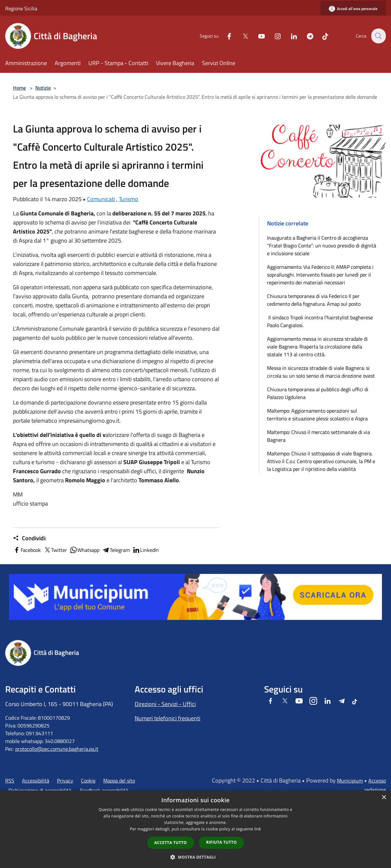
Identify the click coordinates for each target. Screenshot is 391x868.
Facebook (27, 550)
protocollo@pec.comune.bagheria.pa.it (57, 749)
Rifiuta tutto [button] (222, 842)
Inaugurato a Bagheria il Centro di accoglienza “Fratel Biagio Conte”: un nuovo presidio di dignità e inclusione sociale (322, 246)
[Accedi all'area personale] (353, 9)
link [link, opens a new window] (258, 829)
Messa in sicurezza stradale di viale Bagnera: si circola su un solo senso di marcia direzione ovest (321, 372)
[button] (195, 857)
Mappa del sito (119, 781)
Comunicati (101, 199)
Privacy (65, 781)
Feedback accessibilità (104, 790)
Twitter (55, 550)
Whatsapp (84, 550)
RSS (10, 781)
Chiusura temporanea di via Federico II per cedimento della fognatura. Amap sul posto (314, 300)
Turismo (128, 199)
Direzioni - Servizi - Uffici (165, 704)
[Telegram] (306, 36)
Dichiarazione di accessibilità (40, 790)
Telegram (116, 550)
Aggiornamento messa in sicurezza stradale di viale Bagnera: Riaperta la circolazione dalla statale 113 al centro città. (317, 347)
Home (19, 88)
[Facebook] (225, 36)
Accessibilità (36, 781)
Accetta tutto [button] (171, 843)
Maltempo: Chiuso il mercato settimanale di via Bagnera (318, 436)
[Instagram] (274, 36)
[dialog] (195, 829)
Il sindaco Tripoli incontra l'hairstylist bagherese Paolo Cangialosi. (320, 321)
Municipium (350, 781)
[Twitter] (241, 36)
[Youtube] (258, 36)
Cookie (88, 781)
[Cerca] (378, 36)
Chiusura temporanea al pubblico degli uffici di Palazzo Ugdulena (318, 393)
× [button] (384, 798)
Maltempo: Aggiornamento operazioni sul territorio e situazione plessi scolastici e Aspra (317, 415)
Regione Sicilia (21, 8)
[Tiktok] (321, 36)
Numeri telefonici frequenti (168, 718)
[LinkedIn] (290, 36)
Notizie (43, 88)
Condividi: (30, 538)
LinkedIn (146, 550)
